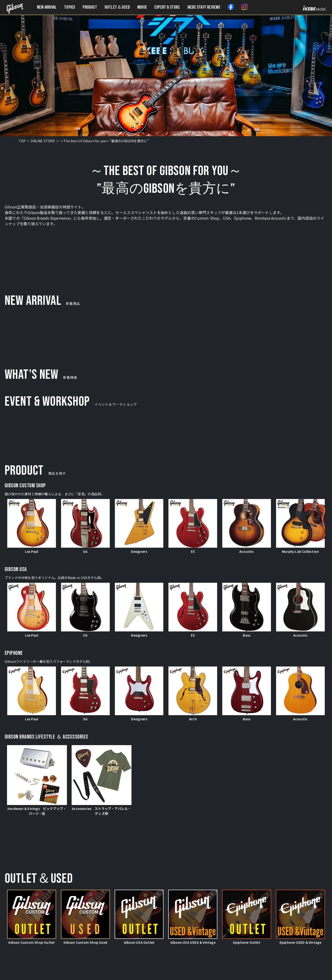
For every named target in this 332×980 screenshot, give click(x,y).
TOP (22, 141)
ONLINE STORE (43, 141)
